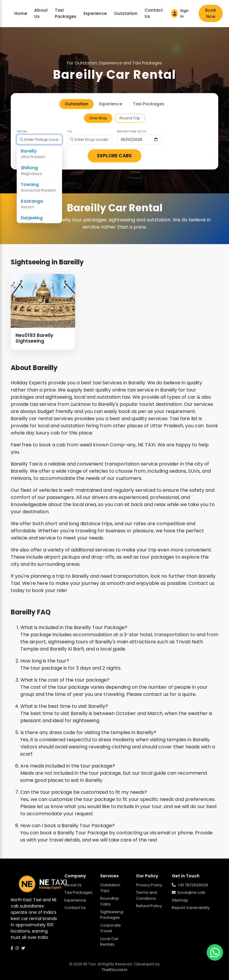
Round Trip (130, 118)
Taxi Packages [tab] (149, 104)
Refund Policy (149, 906)
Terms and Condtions (146, 895)
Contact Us (154, 13)
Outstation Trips (110, 888)
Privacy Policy (149, 885)
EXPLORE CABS (114, 156)
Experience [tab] (111, 104)
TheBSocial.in (114, 970)
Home (21, 13)
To (69, 131)
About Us (41, 13)
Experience (95, 13)
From (22, 131)
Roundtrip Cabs (110, 901)
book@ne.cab (189, 892)
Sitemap (180, 900)
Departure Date (131, 131)
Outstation (126, 13)
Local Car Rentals (109, 942)
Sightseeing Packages (112, 915)
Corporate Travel (110, 928)
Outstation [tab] (76, 104)
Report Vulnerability (191, 908)
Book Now (211, 13)
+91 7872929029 (190, 885)
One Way (98, 118)
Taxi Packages (66, 13)
